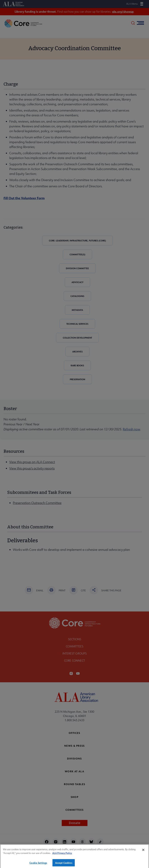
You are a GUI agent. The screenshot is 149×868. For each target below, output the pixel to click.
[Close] (143, 851)
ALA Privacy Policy (62, 854)
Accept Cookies (64, 864)
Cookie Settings (38, 864)
